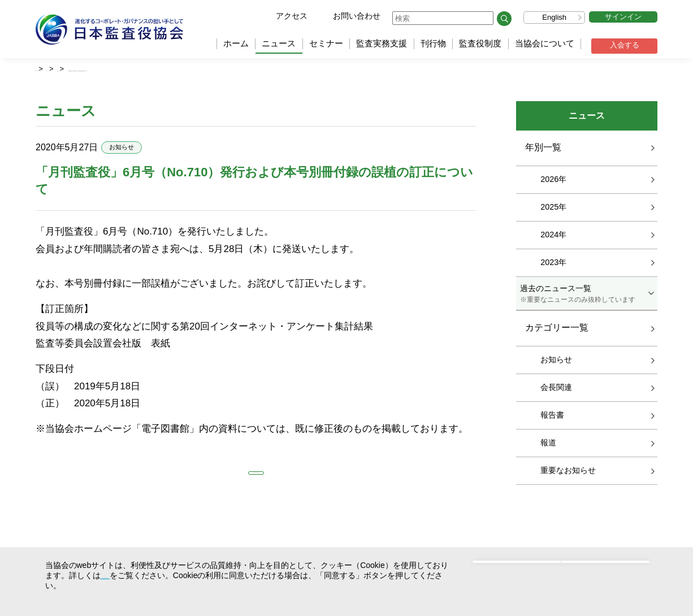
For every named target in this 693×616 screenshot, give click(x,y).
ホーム (236, 43)
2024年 (553, 236)
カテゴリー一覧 (557, 330)
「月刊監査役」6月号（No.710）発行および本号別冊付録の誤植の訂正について (296, 69)
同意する (570, 574)
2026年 (553, 181)
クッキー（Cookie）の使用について (164, 575)
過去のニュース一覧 (587, 296)
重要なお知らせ (568, 472)
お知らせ (138, 69)
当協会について (545, 43)
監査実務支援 (382, 43)
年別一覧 (543, 149)
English (554, 17)
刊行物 (433, 43)
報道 (548, 444)
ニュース (279, 43)
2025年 (553, 209)
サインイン (623, 17)
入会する (625, 45)
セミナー (326, 43)
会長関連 (556, 389)
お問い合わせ (357, 16)
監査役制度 (480, 43)
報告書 (552, 417)
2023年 (553, 264)
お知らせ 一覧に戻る (256, 481)
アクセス (292, 16)
